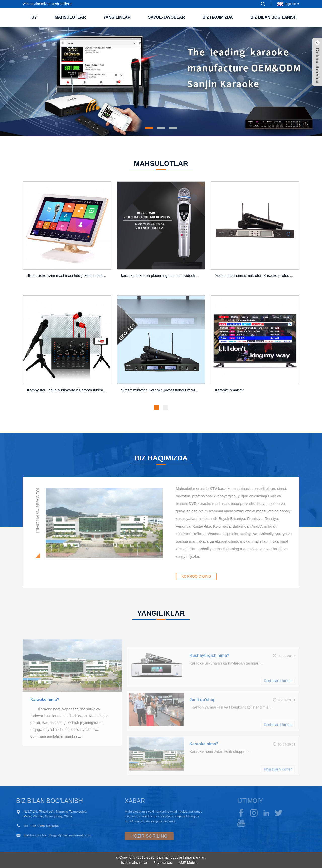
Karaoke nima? (45, 719)
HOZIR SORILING (134, 836)
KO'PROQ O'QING (214, 576)
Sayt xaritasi (163, 863)
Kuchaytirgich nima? (209, 679)
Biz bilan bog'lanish (274, 17)
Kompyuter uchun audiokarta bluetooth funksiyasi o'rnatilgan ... (68, 393)
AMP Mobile (188, 863)
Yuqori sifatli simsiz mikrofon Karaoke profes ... (254, 279)
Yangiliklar (117, 17)
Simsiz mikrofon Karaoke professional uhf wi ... (160, 393)
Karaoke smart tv (229, 393)
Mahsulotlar (70, 17)
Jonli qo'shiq (202, 723)
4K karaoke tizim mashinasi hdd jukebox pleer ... (68, 279)
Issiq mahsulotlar (134, 863)
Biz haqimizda (218, 17)
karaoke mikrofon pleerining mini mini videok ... (160, 279)
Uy (34, 17)
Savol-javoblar (167, 17)
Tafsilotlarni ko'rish (278, 704)
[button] (149, 128)
